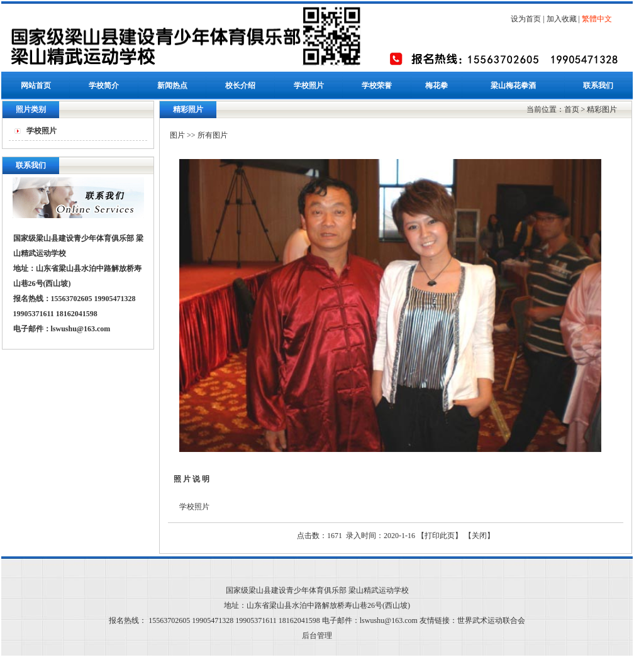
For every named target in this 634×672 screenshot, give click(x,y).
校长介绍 (240, 85)
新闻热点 (172, 85)
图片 (177, 135)
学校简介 (104, 85)
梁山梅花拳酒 (513, 85)
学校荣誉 (377, 85)
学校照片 (309, 85)
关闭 (479, 536)
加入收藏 (562, 19)
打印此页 (440, 536)
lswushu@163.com (81, 329)
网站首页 (36, 85)
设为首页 (526, 19)
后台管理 (317, 636)
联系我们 (598, 85)
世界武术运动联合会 (491, 620)
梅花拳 (437, 85)
